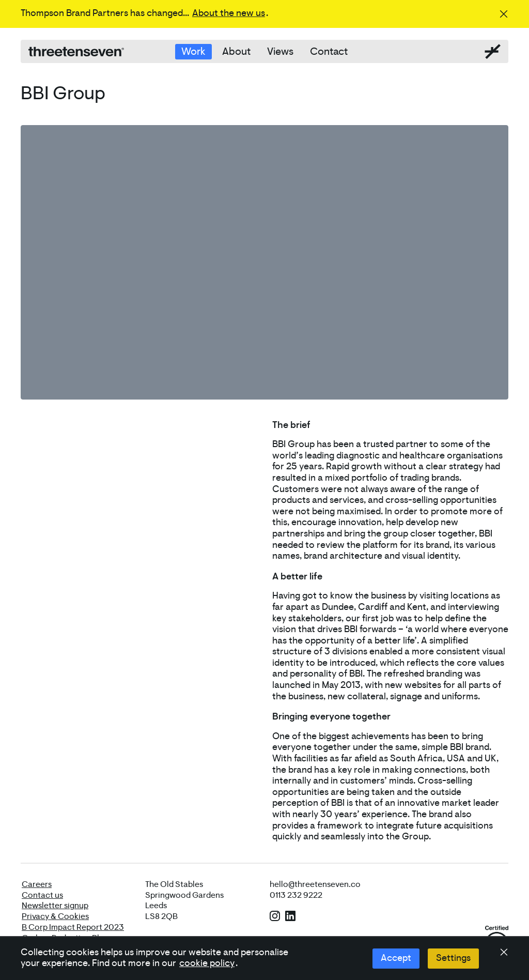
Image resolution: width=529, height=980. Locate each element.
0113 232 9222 (296, 895)
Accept (396, 958)
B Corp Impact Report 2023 (73, 927)
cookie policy (207, 963)
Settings (453, 958)
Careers (37, 884)
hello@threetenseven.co (315, 884)
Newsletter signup (55, 906)
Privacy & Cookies (55, 916)
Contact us (42, 895)
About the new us (229, 13)
